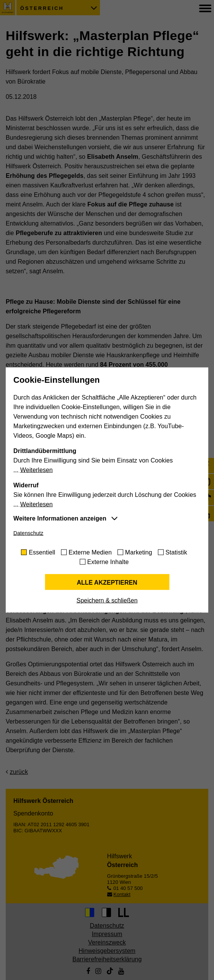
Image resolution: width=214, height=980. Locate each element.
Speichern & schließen (107, 600)
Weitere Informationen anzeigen (60, 518)
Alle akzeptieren (107, 583)
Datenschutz (28, 533)
